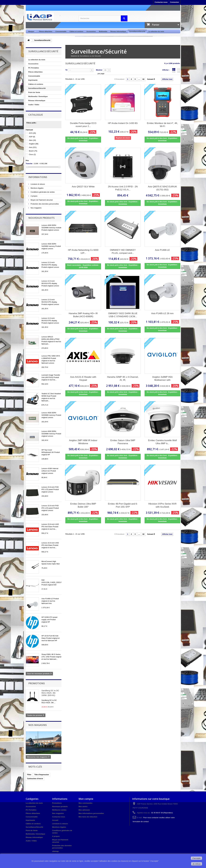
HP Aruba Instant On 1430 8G (123, 123)
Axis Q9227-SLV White (83, 187)
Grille (174, 70)
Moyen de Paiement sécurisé (41, 200)
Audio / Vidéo (34, 105)
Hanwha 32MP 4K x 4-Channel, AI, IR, (123, 378)
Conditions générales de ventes (42, 192)
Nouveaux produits (41, 218)
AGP (32, 137)
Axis (33, 147)
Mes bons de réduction (88, 817)
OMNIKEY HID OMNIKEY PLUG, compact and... (123, 252)
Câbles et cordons (76, 32)
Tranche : (30, 164)
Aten (32, 140)
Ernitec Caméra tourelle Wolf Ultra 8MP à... (162, 442)
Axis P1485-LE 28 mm (162, 313)
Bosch (33, 151)
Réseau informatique (118, 32)
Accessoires (91, 32)
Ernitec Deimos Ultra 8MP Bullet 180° (83, 505)
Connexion (175, 2)
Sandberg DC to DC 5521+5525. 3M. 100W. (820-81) (50, 693)
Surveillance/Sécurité (137, 32)
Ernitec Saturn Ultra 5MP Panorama (123, 442)
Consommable (61, 32)
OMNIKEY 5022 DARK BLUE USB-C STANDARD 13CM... (123, 315)
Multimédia (103, 32)
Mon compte (86, 799)
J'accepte (196, 858)
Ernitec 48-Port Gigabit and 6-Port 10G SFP (123, 505)
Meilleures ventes (59, 810)
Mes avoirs (83, 806)
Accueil (55, 820)
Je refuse (197, 864)
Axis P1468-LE (162, 250)
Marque (31, 32)
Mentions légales (37, 188)
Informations (38, 177)
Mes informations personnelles (91, 813)
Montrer (99, 70)
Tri (66, 70)
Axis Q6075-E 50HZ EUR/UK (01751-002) (162, 188)
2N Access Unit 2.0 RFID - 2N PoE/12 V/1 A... (123, 188)
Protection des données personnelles (45, 204)
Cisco (32, 154)
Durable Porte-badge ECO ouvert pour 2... (83, 125)
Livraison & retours (38, 184)
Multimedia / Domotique (38, 96)
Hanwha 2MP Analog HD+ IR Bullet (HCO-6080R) (83, 315)
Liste (179, 70)
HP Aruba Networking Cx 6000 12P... (83, 252)
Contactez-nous (161, 2)
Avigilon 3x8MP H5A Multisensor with (162, 378)
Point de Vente (34, 92)
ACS (32, 133)
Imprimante (33, 80)
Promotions (37, 683)
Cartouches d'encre (35, 779)
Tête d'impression (42, 775)
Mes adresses (84, 810)
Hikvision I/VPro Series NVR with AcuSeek (162, 505)
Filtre (29, 775)
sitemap (55, 851)
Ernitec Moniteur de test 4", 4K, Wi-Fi (162, 125)
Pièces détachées (46, 32)
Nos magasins (36, 208)
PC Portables (34, 68)
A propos (34, 196)
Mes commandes (86, 803)
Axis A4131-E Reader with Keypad (83, 378)
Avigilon (34, 144)
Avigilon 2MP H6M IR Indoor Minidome (83, 442)
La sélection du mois (156, 32)
